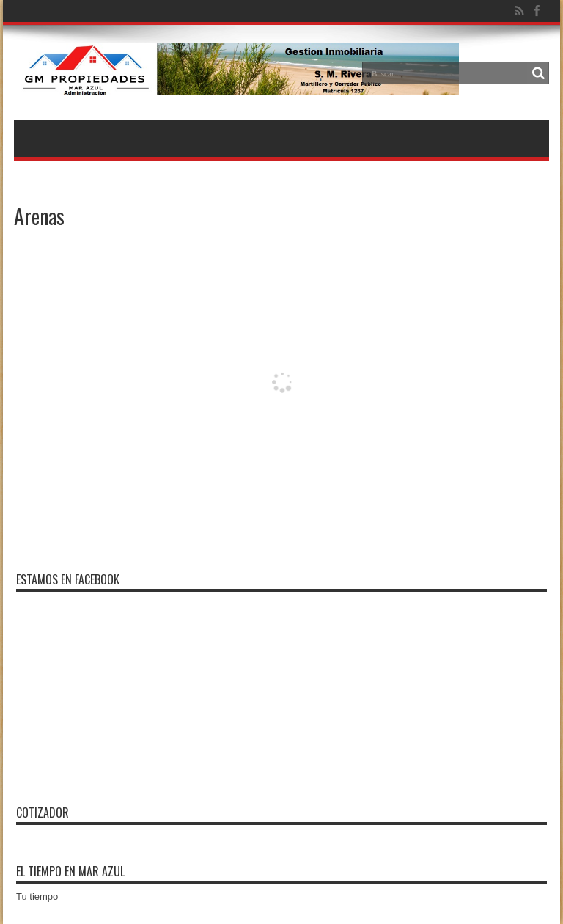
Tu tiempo (37, 896)
